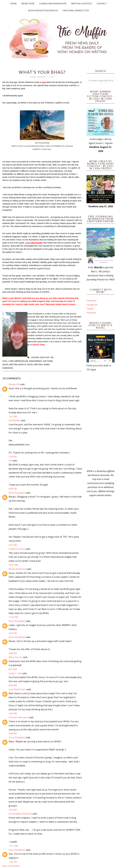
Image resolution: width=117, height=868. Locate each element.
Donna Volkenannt (19, 717)
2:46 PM (13, 713)
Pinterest (91, 313)
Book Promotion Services (43, 10)
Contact (102, 3)
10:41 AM (13, 565)
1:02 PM (13, 417)
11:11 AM (13, 846)
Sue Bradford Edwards (20, 814)
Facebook (92, 301)
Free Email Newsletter (76, 10)
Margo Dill (14, 384)
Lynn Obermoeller (18, 361)
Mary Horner (15, 657)
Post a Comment (11, 866)
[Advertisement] (101, 420)
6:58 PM (13, 489)
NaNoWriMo (36, 361)
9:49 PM (13, 733)
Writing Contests (82, 3)
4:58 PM (13, 653)
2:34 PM (13, 457)
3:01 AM (13, 545)
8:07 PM (13, 669)
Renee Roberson (17, 569)
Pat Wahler (14, 420)
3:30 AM (13, 810)
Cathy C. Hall (15, 673)
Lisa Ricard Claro (17, 689)
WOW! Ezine (28, 3)
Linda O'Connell (17, 549)
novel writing (35, 364)
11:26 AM (13, 617)
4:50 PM (13, 633)
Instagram (92, 305)
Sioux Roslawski (17, 493)
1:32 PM (13, 862)
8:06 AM (13, 685)
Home (13, 3)
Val (10, 461)
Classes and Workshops (53, 3)
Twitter (90, 309)
